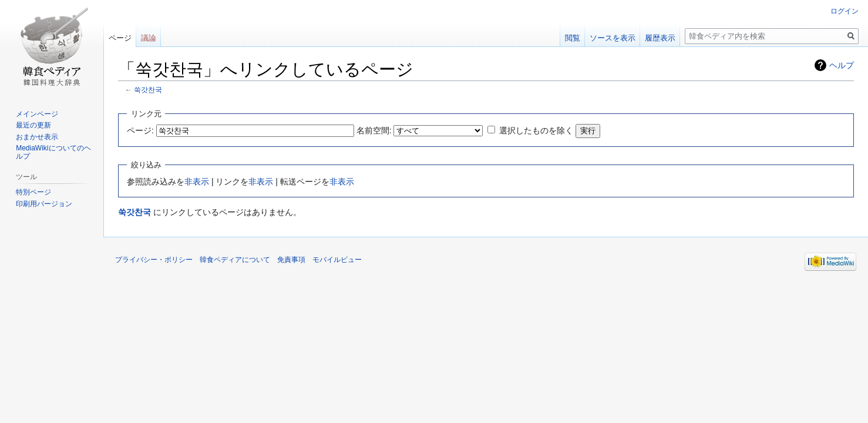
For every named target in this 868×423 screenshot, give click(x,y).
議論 (149, 38)
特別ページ (33, 192)
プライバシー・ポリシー (154, 260)
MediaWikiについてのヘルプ (53, 152)
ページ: (140, 130)
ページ (120, 38)
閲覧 (573, 38)
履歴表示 (660, 38)
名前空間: (374, 130)
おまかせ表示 (37, 137)
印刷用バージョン (44, 204)
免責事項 (291, 260)
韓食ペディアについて (235, 260)
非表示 (197, 182)
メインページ (37, 114)
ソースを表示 (613, 38)
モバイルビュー (337, 260)
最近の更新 (33, 125)
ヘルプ (842, 65)
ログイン (845, 11)
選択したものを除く (536, 130)
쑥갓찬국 (148, 90)
